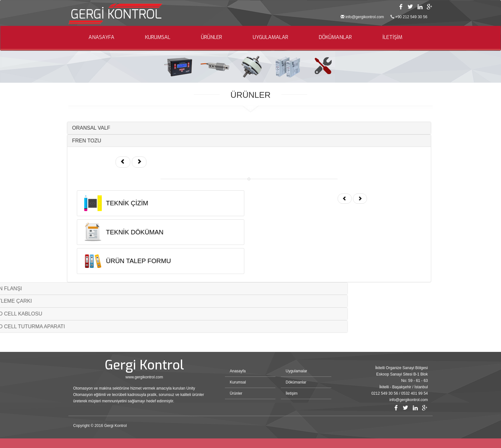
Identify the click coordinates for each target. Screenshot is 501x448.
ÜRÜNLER (212, 37)
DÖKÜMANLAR (335, 37)
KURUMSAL (158, 37)
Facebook (401, 7)
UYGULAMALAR (270, 37)
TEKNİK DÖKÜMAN (124, 232)
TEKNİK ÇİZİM (116, 203)
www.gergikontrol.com (144, 377)
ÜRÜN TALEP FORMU (127, 261)
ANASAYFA (101, 37)
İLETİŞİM (392, 37)
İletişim (292, 393)
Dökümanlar (296, 382)
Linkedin (420, 7)
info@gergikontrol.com (365, 17)
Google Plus (429, 7)
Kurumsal (238, 382)
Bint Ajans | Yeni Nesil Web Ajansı (417, 427)
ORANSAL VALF (80, 128)
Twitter (410, 7)
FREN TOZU (76, 141)
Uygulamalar (296, 371)
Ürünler (236, 393)
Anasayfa (238, 371)
